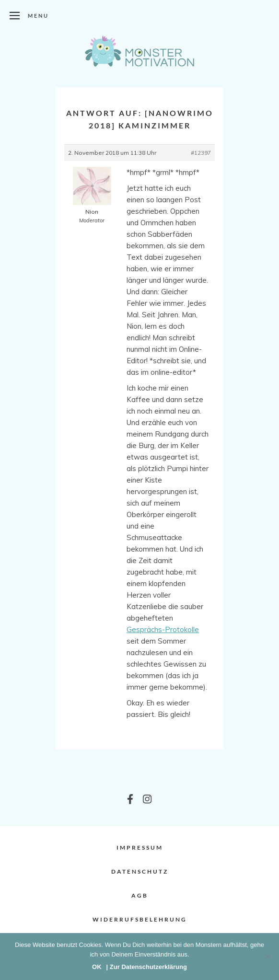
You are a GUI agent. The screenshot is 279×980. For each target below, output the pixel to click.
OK (97, 967)
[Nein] (267, 957)
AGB (140, 895)
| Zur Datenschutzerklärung (147, 967)
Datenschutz (140, 871)
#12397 (201, 153)
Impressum (140, 847)
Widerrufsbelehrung (140, 919)
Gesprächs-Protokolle (163, 629)
